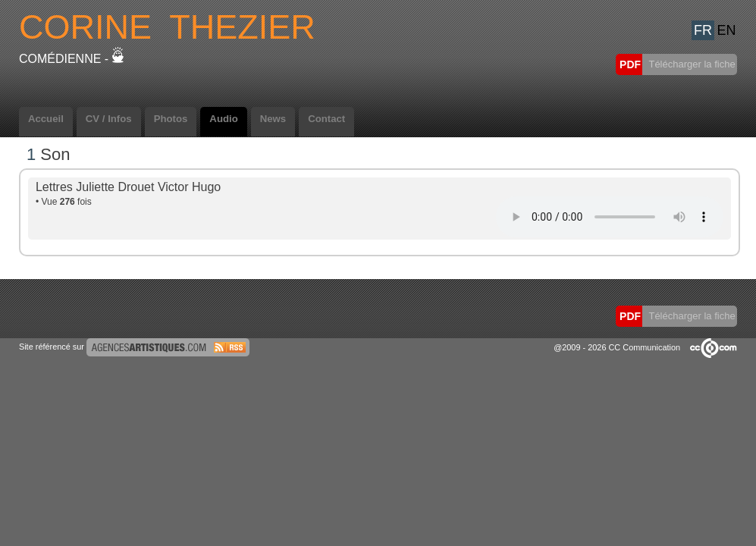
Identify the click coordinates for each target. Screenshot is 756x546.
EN (726, 30)
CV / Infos (109, 119)
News (273, 119)
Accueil (46, 119)
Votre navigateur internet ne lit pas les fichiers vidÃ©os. (610, 217)
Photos (171, 119)
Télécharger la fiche (691, 64)
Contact (326, 119)
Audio (223, 119)
